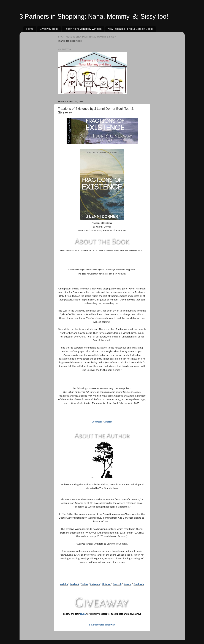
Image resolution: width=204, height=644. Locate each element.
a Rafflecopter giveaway (102, 625)
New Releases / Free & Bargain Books (130, 29)
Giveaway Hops (49, 29)
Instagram (95, 584)
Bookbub (117, 584)
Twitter (85, 584)
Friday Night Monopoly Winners (83, 29)
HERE (83, 614)
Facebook (74, 584)
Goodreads (97, 422)
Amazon (108, 422)
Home (30, 29)
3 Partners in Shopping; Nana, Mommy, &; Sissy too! (94, 16)
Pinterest (106, 584)
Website (64, 584)
